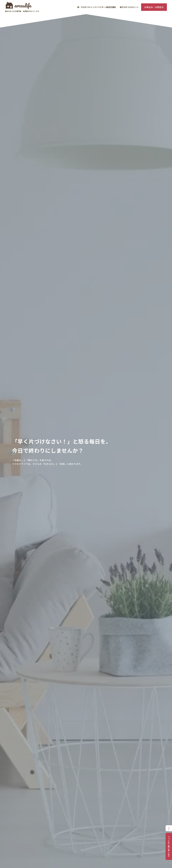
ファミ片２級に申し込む (169, 846)
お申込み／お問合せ (154, 7)
